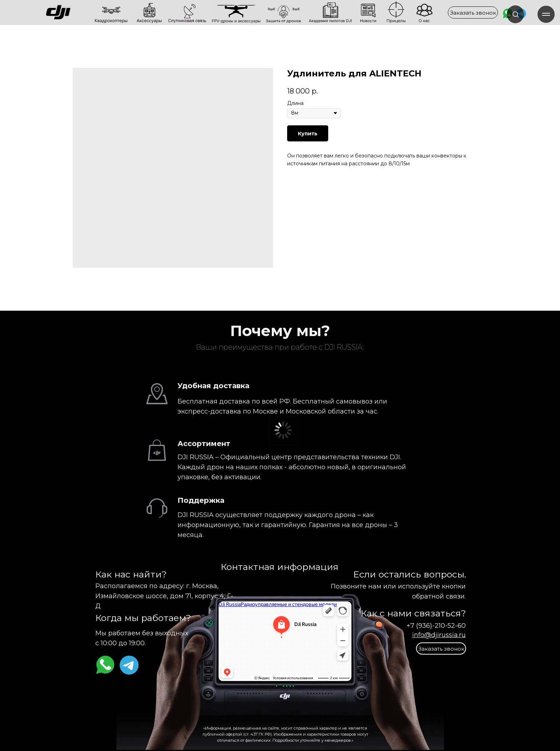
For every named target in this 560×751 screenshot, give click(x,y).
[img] (83, 12)
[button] (473, 12)
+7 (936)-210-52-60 (436, 626)
